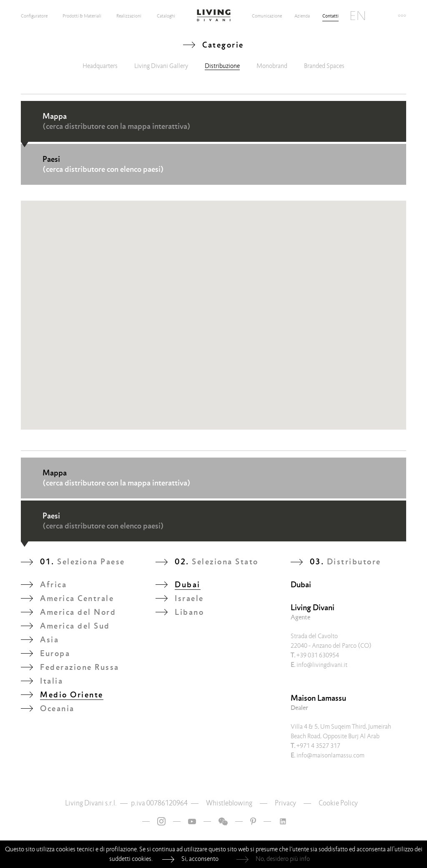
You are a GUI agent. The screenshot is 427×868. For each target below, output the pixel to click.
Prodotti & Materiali (82, 16)
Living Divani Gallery (161, 66)
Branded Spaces (324, 66)
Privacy (285, 803)
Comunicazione (267, 16)
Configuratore (34, 16)
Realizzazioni (129, 16)
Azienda (302, 16)
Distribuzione (222, 66)
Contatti (330, 16)
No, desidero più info (283, 859)
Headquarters (100, 66)
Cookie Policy (338, 803)
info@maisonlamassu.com (328, 755)
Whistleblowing (229, 803)
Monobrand (272, 66)
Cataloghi (166, 16)
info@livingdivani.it (319, 665)
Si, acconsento (200, 859)
